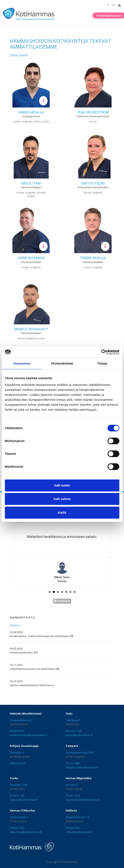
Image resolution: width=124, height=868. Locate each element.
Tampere (72, 746)
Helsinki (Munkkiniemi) (26, 713)
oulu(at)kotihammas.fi (79, 735)
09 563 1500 (73, 796)
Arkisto (14, 625)
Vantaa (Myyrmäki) (78, 778)
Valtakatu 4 (17, 752)
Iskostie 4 (72, 785)
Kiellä (62, 512)
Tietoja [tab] (102, 363)
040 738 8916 (18, 763)
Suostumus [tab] (22, 363)
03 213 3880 (73, 763)
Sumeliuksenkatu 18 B (79, 752)
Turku (14, 778)
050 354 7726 (73, 731)
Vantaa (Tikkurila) (22, 810)
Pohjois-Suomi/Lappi (24, 746)
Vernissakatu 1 (19, 817)
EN (113, 5)
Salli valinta (62, 499)
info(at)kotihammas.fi (79, 832)
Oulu (69, 713)
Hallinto (71, 810)
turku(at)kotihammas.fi (24, 800)
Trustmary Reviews (62, 601)
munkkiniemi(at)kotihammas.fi (29, 735)
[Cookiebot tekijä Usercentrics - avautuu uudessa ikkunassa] (101, 352)
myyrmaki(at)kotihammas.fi (83, 800)
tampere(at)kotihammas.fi (82, 767)
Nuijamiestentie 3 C (78, 817)
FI (108, 5)
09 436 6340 (17, 731)
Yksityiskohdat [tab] (62, 363)
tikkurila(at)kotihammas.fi (26, 832)
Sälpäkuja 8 (73, 720)
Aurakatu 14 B (18, 785)
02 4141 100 (17, 796)
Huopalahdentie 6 (21, 720)
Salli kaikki (62, 485)
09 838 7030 (17, 828)
